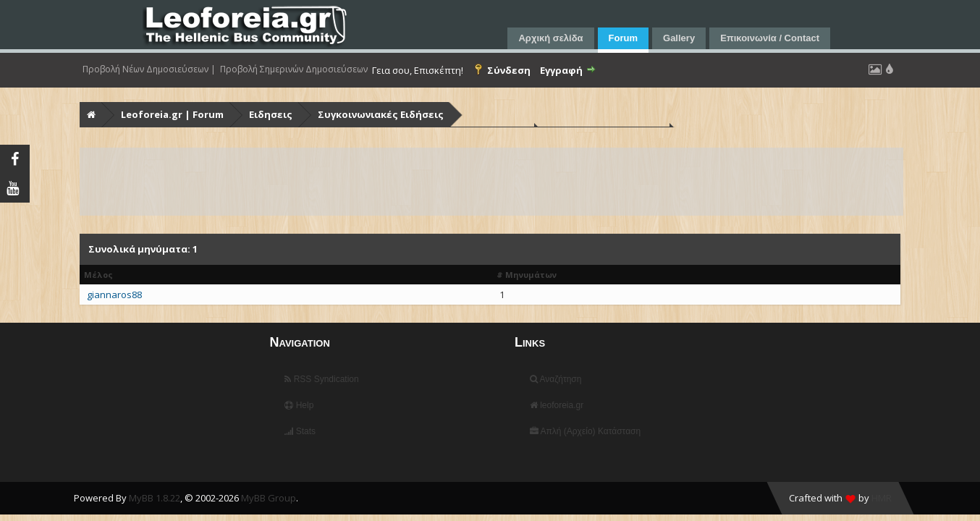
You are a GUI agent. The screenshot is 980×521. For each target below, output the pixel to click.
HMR (882, 498)
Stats (300, 431)
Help (299, 405)
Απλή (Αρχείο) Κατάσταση (585, 431)
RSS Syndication (321, 379)
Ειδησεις (271, 114)
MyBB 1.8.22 (155, 498)
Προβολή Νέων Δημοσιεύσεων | (149, 69)
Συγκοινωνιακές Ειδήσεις (381, 114)
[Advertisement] (491, 182)
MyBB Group (269, 498)
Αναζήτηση (556, 379)
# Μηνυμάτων (527, 275)
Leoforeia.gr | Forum (172, 114)
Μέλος (98, 275)
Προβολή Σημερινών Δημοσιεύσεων (294, 69)
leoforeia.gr (557, 405)
